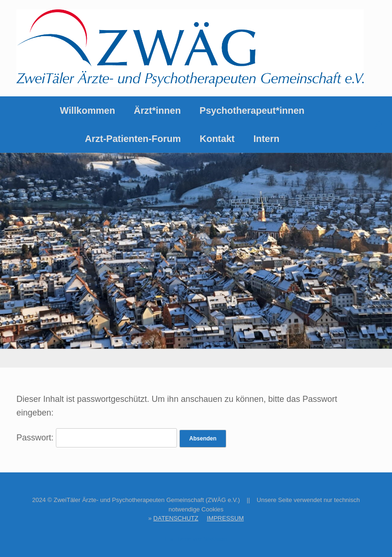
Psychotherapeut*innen (252, 110)
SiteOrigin (215, 539)
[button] (378, 125)
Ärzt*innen (157, 110)
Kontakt (217, 139)
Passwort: (97, 438)
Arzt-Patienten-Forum (133, 139)
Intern (267, 139)
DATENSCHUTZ (176, 518)
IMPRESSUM (225, 518)
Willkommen (87, 110)
